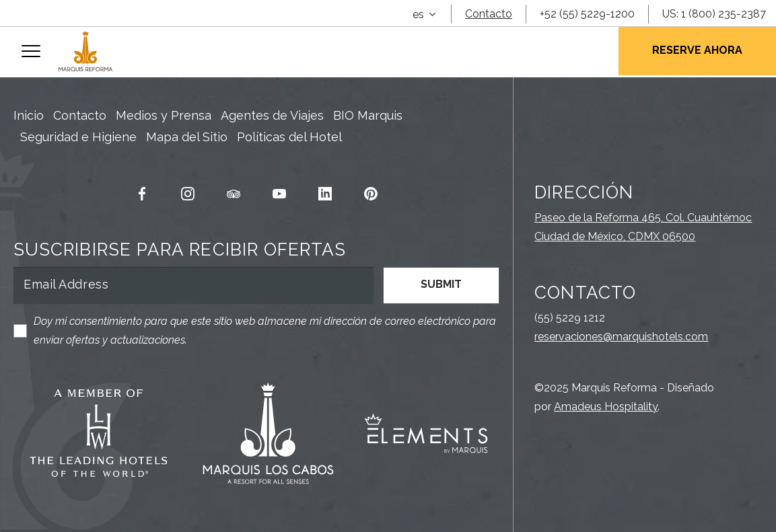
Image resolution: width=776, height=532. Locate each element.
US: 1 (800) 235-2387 (714, 14)
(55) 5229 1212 (570, 318)
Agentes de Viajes (272, 115)
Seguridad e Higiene (78, 137)
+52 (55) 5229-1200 (587, 14)
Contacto (489, 14)
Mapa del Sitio (187, 137)
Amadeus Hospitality (606, 407)
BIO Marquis (368, 115)
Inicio (29, 115)
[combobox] (424, 15)
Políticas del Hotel (289, 137)
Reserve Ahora (697, 50)
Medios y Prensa (164, 115)
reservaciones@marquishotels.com (621, 337)
